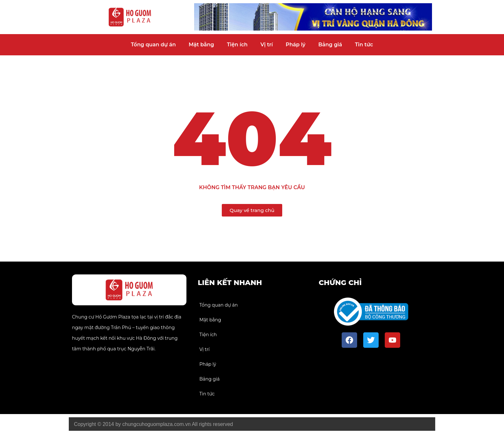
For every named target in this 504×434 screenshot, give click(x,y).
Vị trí (267, 45)
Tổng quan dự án (153, 45)
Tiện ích (237, 45)
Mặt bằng (201, 45)
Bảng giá (330, 45)
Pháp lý (296, 45)
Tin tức (364, 45)
